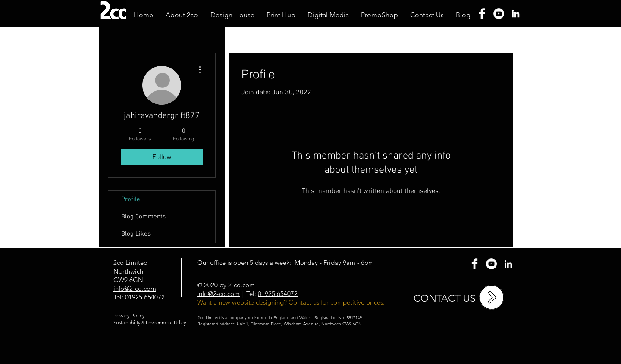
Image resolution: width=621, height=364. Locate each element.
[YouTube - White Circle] (491, 264)
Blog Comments (143, 217)
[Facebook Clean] (475, 264)
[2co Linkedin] (508, 264)
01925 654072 (145, 297)
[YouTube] (499, 14)
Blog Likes (136, 234)
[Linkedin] (516, 14)
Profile (131, 199)
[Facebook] (482, 14)
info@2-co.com (218, 294)
